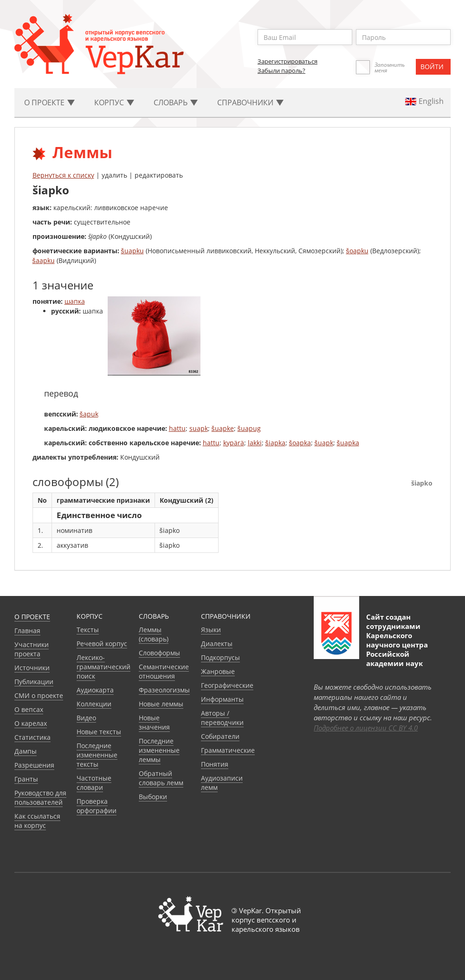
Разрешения (34, 765)
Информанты (222, 699)
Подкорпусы (220, 657)
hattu (177, 428)
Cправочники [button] (250, 102)
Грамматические (228, 750)
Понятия (215, 764)
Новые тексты (99, 732)
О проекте (32, 617)
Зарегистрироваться (287, 61)
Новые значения (154, 722)
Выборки (153, 797)
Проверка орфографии (97, 806)
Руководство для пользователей (40, 797)
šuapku (132, 251)
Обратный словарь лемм (161, 778)
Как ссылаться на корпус (37, 821)
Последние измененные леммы (159, 750)
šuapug (249, 428)
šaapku (44, 260)
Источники (32, 668)
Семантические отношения (164, 671)
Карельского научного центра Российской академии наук (397, 649)
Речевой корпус (102, 644)
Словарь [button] (176, 102)
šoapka (300, 443)
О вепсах (29, 709)
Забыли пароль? (281, 70)
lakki (255, 443)
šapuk (89, 414)
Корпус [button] (114, 102)
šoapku (357, 251)
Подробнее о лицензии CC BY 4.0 (366, 728)
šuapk (324, 443)
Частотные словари (94, 783)
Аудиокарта (95, 690)
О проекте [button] (49, 102)
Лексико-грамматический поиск (103, 667)
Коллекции (94, 704)
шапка (75, 301)
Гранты (26, 779)
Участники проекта (32, 649)
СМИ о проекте (39, 695)
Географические (227, 685)
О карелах (31, 723)
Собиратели (220, 736)
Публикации (34, 682)
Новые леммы (161, 704)
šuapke (223, 428)
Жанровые (218, 671)
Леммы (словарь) (154, 634)
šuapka (348, 443)
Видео (86, 718)
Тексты (88, 630)
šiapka (275, 443)
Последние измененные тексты (97, 755)
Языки (211, 630)
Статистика (32, 737)
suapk (199, 428)
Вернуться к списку (63, 175)
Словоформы (159, 653)
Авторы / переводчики (222, 718)
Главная (27, 631)
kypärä (234, 443)
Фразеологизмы (164, 690)
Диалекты (217, 644)
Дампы (26, 751)
